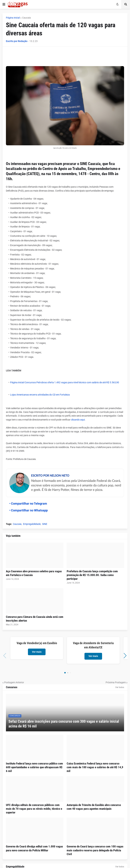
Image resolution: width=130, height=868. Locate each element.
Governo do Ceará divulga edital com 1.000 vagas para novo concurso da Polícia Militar (34, 848)
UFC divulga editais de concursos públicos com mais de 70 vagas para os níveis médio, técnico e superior (34, 809)
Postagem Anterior (14, 682)
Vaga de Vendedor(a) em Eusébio (37, 643)
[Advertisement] (68, 58)
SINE (45, 524)
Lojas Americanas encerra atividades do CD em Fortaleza (40, 395)
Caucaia (26, 18)
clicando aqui (78, 420)
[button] (4, 4)
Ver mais (37, 652)
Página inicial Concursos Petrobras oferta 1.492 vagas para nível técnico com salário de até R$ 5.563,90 (65, 382)
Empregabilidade (32, 524)
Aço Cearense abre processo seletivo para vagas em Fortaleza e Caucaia (34, 573)
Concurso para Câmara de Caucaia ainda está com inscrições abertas (35, 619)
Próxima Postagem (116, 682)
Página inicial (13, 18)
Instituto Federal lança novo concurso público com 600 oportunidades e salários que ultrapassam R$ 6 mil (34, 767)
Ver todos (120, 687)
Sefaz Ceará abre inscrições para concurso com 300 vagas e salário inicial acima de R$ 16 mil (64, 724)
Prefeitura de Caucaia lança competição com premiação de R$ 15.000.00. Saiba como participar (92, 575)
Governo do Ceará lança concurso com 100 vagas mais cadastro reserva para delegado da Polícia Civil (95, 850)
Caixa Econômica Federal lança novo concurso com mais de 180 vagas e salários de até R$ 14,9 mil (95, 767)
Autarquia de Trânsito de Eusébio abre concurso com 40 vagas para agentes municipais (94, 807)
